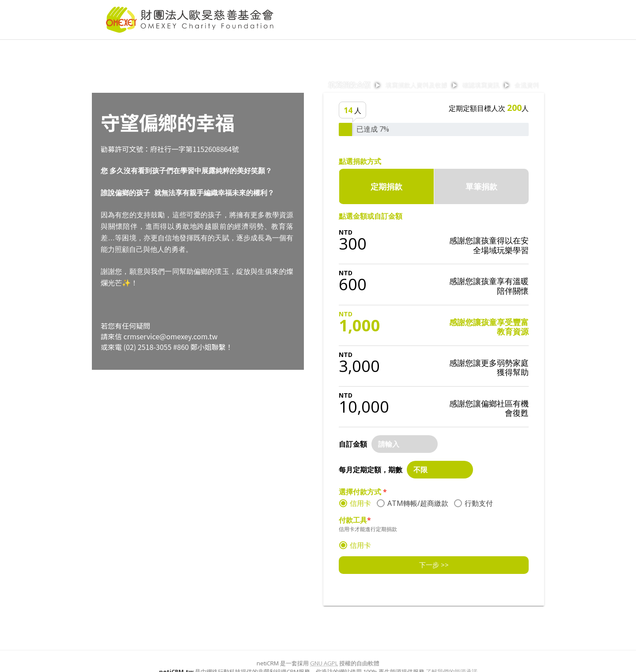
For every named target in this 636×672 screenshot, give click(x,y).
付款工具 (355, 520)
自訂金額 (353, 444)
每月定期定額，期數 (371, 470)
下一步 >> (434, 565)
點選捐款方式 (360, 161)
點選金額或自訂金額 (371, 216)
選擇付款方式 (363, 492)
